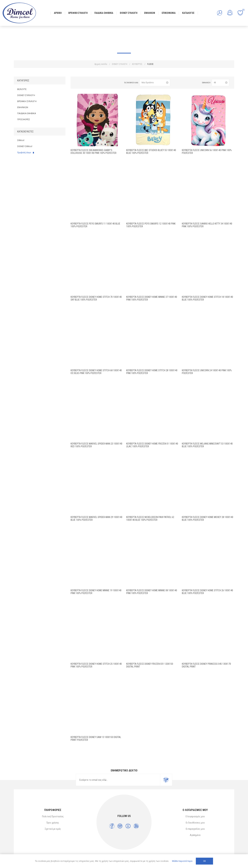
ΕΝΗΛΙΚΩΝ (23, 107)
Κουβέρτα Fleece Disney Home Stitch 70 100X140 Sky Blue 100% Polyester (96, 298)
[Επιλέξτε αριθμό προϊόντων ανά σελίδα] (220, 83)
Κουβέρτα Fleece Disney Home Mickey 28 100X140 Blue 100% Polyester (208, 518)
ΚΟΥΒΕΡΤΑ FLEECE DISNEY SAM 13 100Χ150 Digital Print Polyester (96, 739)
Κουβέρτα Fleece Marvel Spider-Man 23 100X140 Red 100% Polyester (96, 445)
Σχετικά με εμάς (53, 829)
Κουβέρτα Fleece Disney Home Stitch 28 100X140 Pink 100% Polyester (152, 372)
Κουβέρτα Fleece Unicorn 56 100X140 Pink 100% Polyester (207, 152)
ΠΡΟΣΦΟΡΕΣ (24, 119)
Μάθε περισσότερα (182, 861)
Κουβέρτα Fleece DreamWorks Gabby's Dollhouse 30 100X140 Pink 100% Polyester (94, 152)
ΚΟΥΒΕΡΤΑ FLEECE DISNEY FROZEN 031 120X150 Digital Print (150, 665)
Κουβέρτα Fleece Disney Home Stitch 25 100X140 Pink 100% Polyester (96, 665)
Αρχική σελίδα (101, 64)
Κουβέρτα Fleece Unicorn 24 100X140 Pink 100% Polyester (207, 372)
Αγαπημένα (195, 835)
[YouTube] (128, 826)
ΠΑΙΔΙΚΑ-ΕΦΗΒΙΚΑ (27, 113)
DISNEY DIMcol (25, 146)
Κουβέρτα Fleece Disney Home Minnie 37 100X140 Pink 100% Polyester (152, 298)
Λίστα (83, 83)
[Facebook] (112, 826)
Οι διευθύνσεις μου (195, 823)
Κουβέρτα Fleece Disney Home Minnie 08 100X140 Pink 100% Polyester (152, 592)
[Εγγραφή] (118, 780)
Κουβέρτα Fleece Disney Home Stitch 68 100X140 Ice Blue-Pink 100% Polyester (96, 372)
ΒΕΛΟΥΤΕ (22, 89)
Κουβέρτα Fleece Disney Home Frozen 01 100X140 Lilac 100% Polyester (152, 445)
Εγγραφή (166, 780)
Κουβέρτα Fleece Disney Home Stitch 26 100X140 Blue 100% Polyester (207, 592)
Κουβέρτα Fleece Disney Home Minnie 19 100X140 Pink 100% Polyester (96, 592)
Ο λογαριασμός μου (195, 816)
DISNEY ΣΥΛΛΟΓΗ (26, 95)
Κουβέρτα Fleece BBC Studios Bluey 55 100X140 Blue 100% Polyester (151, 152)
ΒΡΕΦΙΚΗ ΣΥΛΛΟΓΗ (27, 101)
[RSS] (136, 826)
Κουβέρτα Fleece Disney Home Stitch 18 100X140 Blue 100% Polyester (207, 298)
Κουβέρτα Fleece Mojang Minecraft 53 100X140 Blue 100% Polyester (207, 445)
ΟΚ (204, 861)
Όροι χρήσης (53, 823)
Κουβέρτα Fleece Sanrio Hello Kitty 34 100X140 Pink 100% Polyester (207, 225)
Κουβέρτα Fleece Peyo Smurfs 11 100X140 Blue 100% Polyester (95, 225)
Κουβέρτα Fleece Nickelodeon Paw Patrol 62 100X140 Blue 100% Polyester (150, 518)
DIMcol (21, 140)
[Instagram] (120, 826)
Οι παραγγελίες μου (195, 829)
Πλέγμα (78, 83)
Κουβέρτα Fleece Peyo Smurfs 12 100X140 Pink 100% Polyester (151, 225)
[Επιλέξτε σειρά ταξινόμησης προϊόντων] (155, 83)
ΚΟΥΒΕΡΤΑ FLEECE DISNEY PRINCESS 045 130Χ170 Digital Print (206, 665)
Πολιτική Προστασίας (53, 816)
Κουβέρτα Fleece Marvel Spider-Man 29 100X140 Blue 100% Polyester (96, 518)
